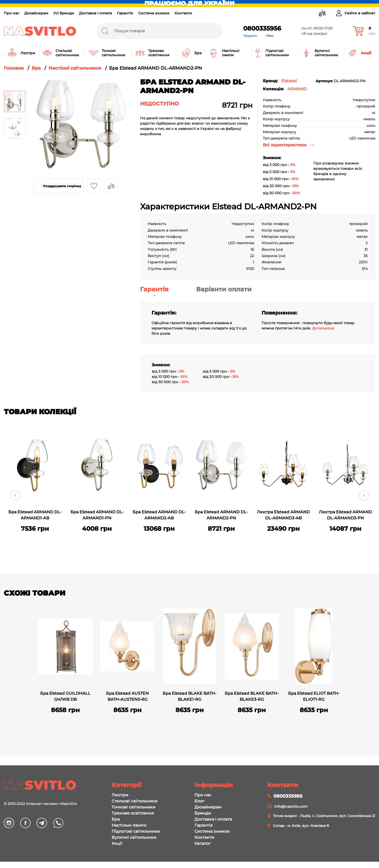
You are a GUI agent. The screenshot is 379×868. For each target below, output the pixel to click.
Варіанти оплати (224, 289)
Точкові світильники (133, 807)
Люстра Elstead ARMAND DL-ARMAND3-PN (345, 515)
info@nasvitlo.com (291, 806)
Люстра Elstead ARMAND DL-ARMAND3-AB (283, 515)
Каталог (203, 843)
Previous (15, 495)
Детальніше (323, 328)
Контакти (183, 13)
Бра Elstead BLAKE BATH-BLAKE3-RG (252, 696)
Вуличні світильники (134, 837)
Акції (117, 843)
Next (364, 495)
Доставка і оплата (95, 13)
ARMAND (297, 89)
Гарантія (125, 13)
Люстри (120, 795)
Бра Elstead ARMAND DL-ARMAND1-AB (35, 515)
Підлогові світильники (136, 831)
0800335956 (262, 28)
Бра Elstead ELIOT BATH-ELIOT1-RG (314, 696)
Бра (116, 819)
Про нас (11, 13)
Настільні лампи (129, 825)
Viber (270, 36)
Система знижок (154, 13)
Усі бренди (64, 13)
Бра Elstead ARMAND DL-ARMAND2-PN (221, 515)
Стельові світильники (135, 801)
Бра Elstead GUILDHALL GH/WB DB (65, 696)
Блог (199, 801)
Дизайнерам (36, 13)
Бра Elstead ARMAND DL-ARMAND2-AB (159, 515)
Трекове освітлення (133, 813)
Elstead (289, 81)
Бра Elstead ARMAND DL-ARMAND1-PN (97, 515)
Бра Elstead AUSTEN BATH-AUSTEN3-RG (127, 696)
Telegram (250, 36)
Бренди (203, 813)
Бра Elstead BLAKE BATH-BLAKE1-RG (189, 696)
